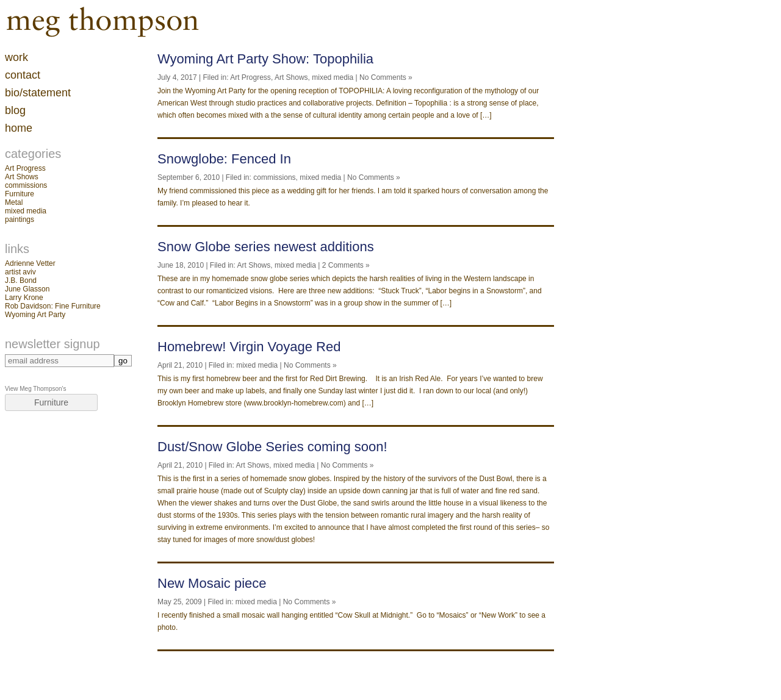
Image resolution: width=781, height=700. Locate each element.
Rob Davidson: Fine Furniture (53, 306)
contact (23, 75)
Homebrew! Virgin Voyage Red (249, 347)
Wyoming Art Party (35, 315)
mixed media (26, 211)
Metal (14, 202)
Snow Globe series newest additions (266, 247)
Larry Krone (24, 298)
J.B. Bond (21, 280)
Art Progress (25, 168)
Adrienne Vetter (30, 263)
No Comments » (386, 77)
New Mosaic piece (212, 583)
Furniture (20, 194)
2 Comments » (346, 265)
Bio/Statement (38, 93)
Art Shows (22, 177)
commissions (26, 185)
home (19, 128)
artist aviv (20, 272)
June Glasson (27, 289)
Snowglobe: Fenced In (224, 159)
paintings (20, 220)
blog (15, 110)
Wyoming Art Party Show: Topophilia (265, 59)
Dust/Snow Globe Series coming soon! (272, 447)
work (16, 57)
